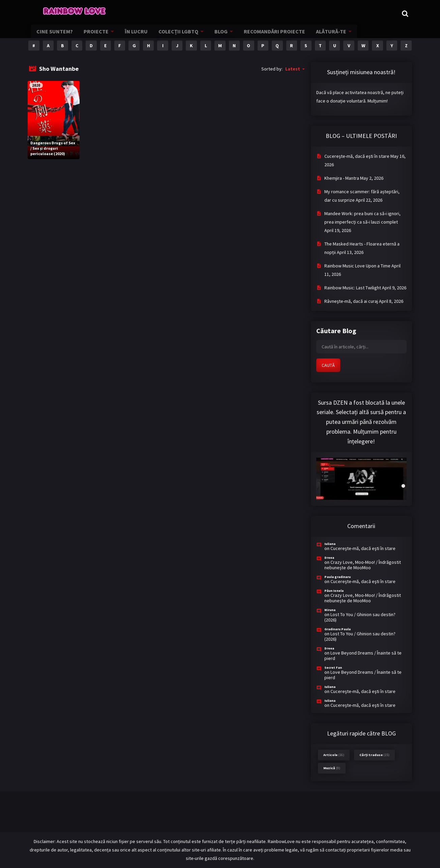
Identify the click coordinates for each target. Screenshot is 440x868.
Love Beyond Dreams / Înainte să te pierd (363, 656)
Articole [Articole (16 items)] (334, 755)
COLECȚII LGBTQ (174, 35)
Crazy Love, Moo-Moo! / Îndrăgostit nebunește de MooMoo (363, 565)
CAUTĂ (328, 365)
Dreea (329, 558)
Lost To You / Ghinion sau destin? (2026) (360, 617)
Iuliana (330, 544)
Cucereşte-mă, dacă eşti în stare (357, 156)
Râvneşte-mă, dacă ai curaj (351, 301)
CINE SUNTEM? (57, 35)
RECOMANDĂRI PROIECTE (267, 35)
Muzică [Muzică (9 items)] (332, 768)
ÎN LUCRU (134, 35)
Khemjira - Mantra (342, 178)
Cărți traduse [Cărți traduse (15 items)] (374, 755)
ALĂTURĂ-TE (321, 35)
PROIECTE (96, 35)
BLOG (216, 35)
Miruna (330, 610)
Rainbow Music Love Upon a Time (357, 266)
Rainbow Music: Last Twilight (353, 288)
